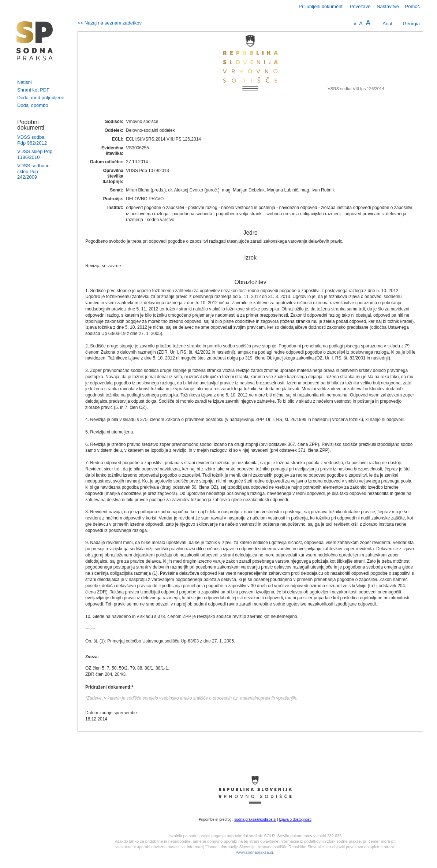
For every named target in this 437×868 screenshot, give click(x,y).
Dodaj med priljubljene (41, 98)
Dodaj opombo (33, 105)
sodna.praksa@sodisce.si (255, 819)
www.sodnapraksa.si (254, 852)
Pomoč (412, 6)
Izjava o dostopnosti (295, 819)
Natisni (25, 82)
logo (35, 41)
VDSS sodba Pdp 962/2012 (32, 140)
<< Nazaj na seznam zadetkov (110, 23)
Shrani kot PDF (33, 90)
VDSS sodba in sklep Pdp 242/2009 (33, 171)
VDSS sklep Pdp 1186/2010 (35, 154)
